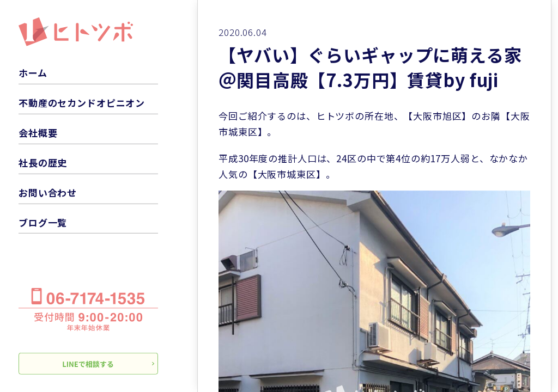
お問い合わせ (48, 192)
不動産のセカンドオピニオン (82, 103)
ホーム (33, 73)
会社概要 (38, 133)
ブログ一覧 (43, 222)
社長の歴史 (43, 163)
